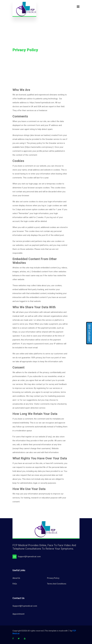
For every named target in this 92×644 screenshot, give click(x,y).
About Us (16, 578)
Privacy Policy (53, 578)
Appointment (18, 614)
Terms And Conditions (57, 584)
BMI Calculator (89, 333)
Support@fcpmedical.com (25, 606)
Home (15, 54)
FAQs (15, 584)
